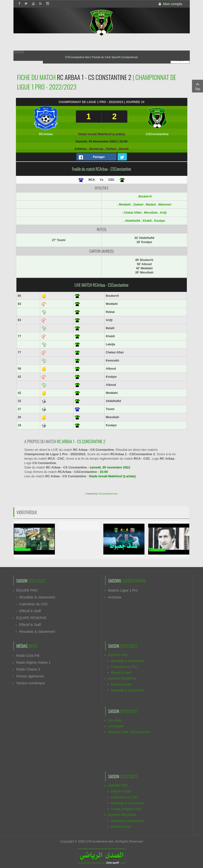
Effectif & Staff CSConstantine (129, 732)
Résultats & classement (37, 597)
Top (197, 86)
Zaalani (138, 205)
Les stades (116, 726)
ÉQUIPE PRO (27, 590)
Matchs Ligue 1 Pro (123, 590)
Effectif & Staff (30, 611)
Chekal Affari (133, 213)
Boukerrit (145, 196)
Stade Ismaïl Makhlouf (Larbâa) (101, 134)
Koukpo (160, 221)
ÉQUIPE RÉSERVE (31, 618)
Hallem (111, 149)
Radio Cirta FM (28, 656)
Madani (151, 205)
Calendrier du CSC (34, 604)
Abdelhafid (133, 221)
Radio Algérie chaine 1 (34, 662)
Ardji (163, 213)
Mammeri (165, 205)
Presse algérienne (30, 676)
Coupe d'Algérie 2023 (126, 809)
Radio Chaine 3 (28, 669)
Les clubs (115, 720)
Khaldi (147, 221)
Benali (124, 149)
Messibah (151, 213)
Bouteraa (96, 149)
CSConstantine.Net (108, 494)
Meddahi (125, 205)
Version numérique (31, 683)
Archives (115, 597)
